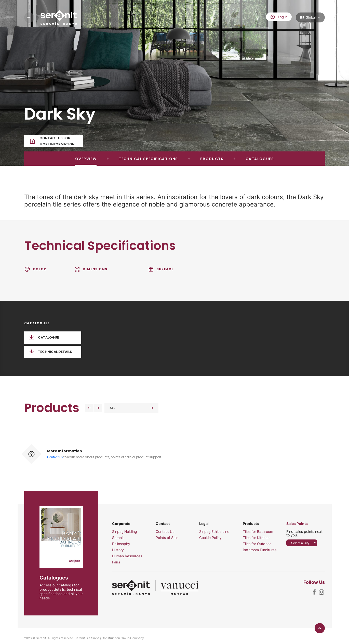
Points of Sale (167, 538)
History (118, 550)
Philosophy (121, 544)
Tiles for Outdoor (257, 544)
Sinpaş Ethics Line (214, 532)
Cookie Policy (210, 538)
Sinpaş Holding (125, 532)
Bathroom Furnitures (260, 550)
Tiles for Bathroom (258, 532)
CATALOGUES (260, 159)
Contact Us (165, 532)
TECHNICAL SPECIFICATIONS (148, 159)
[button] (89, 408)
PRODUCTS (212, 159)
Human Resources (127, 556)
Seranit (118, 538)
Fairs (116, 562)
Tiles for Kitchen (256, 538)
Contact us (55, 457)
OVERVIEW (86, 159)
